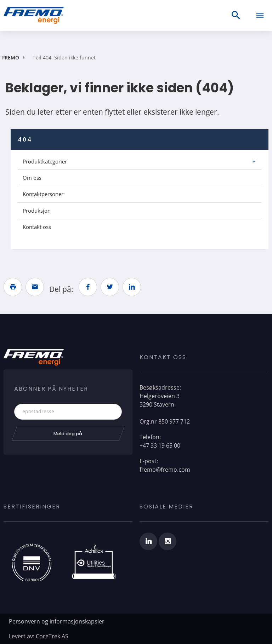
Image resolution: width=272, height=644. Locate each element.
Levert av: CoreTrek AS (39, 636)
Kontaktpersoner (43, 194)
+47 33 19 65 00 (160, 445)
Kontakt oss (37, 227)
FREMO (11, 57)
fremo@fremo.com (165, 470)
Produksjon (37, 211)
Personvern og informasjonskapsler (57, 621)
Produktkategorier (45, 161)
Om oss (32, 178)
